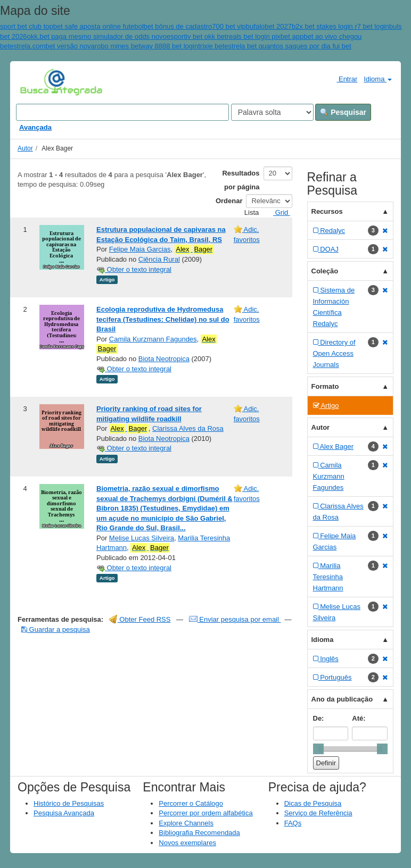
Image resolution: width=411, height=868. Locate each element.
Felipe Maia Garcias (140, 249)
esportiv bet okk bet (197, 36)
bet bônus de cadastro (178, 26)
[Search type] (272, 112)
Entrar (343, 79)
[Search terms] (122, 112)
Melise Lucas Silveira (142, 538)
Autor (25, 148)
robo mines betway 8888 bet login (146, 46)
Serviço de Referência (318, 813)
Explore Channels (186, 823)
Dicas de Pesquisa (313, 803)
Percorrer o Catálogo (191, 803)
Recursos (327, 211)
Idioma (378, 79)
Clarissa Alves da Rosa (188, 428)
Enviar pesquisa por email (235, 619)
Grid (277, 212)
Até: (359, 718)
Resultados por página (241, 180)
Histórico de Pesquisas (69, 803)
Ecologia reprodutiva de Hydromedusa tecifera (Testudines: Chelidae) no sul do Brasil (163, 319)
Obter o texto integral (134, 269)
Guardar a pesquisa (56, 629)
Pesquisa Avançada (64, 813)
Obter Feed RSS (140, 619)
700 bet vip (229, 26)
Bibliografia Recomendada (199, 833)
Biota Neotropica (164, 359)
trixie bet (211, 46)
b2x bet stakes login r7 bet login (340, 26)
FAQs (293, 823)
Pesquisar (343, 112)
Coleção (325, 271)
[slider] (318, 749)
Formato (325, 386)
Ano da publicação (342, 699)
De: (319, 718)
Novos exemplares (187, 843)
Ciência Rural (159, 259)
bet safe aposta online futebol (98, 26)
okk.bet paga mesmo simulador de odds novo (97, 36)
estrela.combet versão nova (52, 46)
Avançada (35, 127)
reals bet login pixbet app (265, 36)
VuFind (36, 81)
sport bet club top (27, 26)
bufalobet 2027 (269, 26)
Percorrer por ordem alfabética (205, 813)
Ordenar (229, 201)
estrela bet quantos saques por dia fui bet (288, 46)
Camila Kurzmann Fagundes (153, 339)
